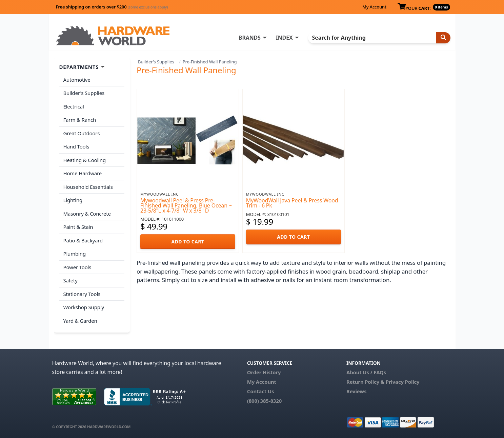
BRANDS (250, 38)
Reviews (356, 391)
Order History (264, 372)
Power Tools (77, 267)
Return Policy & (365, 382)
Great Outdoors (82, 133)
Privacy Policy (403, 382)
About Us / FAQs (366, 372)
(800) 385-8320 (264, 401)
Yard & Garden (80, 321)
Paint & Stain (78, 227)
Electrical (74, 106)
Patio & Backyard (83, 240)
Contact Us (261, 391)
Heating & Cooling (85, 160)
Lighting (73, 200)
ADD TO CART (188, 242)
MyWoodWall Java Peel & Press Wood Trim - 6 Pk (292, 203)
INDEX (284, 38)
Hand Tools (76, 146)
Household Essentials (88, 187)
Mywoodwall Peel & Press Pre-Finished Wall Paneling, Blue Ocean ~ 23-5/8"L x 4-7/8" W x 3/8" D (186, 205)
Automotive (77, 80)
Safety (70, 280)
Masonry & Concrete (87, 214)
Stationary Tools (82, 294)
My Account (374, 7)
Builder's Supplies (156, 62)
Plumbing (75, 254)
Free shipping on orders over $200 (112, 7)
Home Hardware (83, 173)
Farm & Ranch (80, 120)
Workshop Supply (84, 307)
